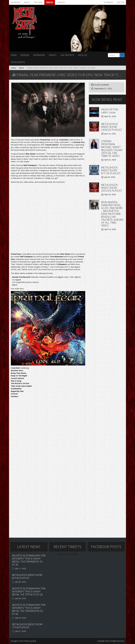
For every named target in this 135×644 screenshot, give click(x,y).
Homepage (16, 2)
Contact (61, 2)
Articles (83, 55)
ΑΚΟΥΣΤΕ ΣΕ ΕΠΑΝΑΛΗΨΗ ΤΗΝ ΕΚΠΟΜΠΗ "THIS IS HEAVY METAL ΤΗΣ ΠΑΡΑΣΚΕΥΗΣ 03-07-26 (29, 609)
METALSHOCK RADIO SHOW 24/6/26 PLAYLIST (112, 127)
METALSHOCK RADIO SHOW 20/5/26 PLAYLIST (112, 188)
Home (13, 68)
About (27, 2)
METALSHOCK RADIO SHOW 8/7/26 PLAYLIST (111, 170)
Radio (50, 2)
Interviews (39, 55)
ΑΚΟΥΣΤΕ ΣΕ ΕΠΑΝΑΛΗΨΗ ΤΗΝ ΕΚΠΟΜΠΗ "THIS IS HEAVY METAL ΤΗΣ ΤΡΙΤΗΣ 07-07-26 (29, 591)
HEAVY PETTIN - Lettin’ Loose (110, 111)
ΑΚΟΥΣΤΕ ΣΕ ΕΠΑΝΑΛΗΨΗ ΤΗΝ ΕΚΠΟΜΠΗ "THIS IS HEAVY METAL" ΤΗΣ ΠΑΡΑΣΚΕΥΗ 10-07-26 (29, 560)
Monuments (18, 62)
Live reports (67, 55)
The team (38, 2)
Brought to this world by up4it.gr (23, 641)
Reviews (25, 55)
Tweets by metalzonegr (68, 554)
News (14, 55)
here (63, 182)
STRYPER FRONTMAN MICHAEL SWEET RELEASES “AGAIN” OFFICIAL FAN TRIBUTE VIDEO (112, 148)
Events (53, 55)
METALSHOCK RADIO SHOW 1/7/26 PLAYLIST (27, 626)
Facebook (108, 2)
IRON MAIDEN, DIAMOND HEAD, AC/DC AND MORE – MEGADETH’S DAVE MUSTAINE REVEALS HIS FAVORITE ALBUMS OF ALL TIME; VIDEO (112, 214)
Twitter (120, 2)
